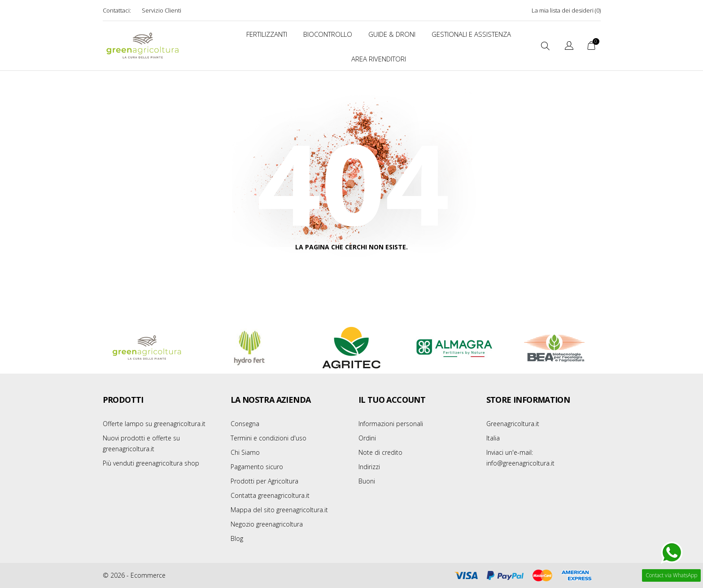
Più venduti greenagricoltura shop (151, 463)
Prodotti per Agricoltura (264, 481)
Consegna (245, 424)
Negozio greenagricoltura (267, 524)
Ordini (367, 438)
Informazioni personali (391, 424)
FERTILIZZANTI (267, 34)
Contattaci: (117, 10)
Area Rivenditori (379, 59)
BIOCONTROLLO (328, 34)
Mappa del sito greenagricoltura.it (279, 510)
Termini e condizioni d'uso (269, 438)
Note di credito (380, 452)
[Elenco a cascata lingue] (569, 47)
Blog (237, 538)
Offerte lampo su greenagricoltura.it (154, 424)
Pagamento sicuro (257, 467)
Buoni (367, 481)
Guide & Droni (392, 34)
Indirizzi (369, 467)
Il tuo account (392, 400)
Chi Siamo (245, 452)
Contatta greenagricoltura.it (270, 495)
